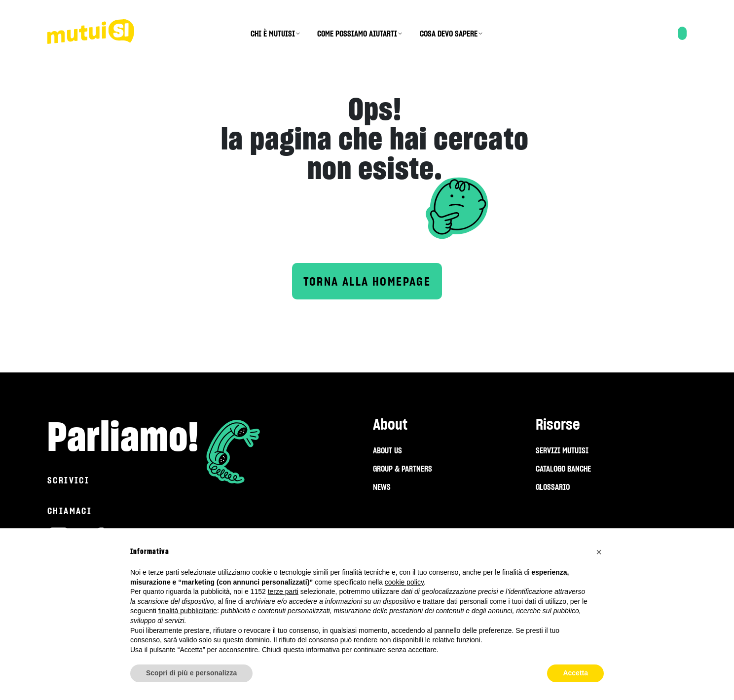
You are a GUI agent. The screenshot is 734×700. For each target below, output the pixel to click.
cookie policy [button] (404, 582)
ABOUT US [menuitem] (387, 450)
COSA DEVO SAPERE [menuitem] (449, 34)
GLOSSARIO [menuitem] (553, 487)
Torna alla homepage (367, 281)
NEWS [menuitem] (382, 487)
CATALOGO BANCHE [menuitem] (563, 469)
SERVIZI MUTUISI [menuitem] (562, 450)
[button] (599, 552)
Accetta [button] (575, 673)
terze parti (283, 591)
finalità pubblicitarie (188, 611)
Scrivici (68, 480)
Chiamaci (70, 511)
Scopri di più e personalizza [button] (191, 673)
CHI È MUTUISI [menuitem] (273, 34)
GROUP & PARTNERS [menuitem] (403, 469)
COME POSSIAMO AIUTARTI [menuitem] (357, 34)
